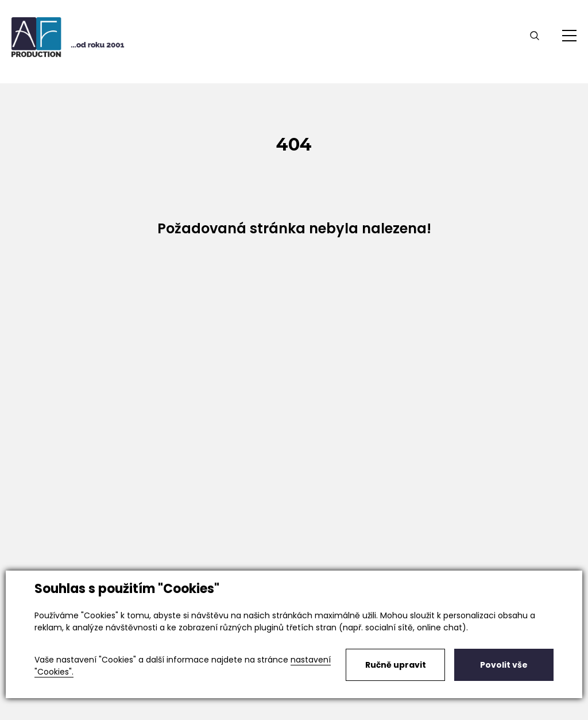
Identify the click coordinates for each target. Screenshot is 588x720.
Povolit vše (504, 665)
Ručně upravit (396, 665)
